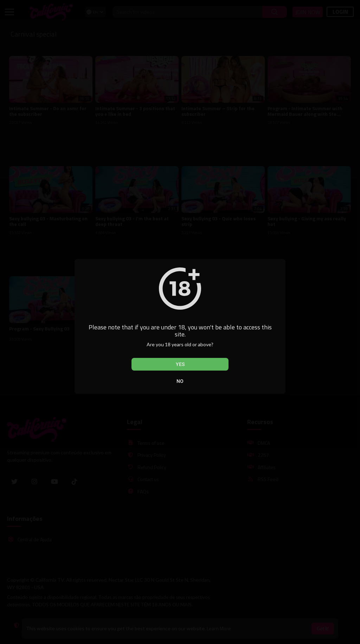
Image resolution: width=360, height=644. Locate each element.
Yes (180, 364)
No (180, 381)
